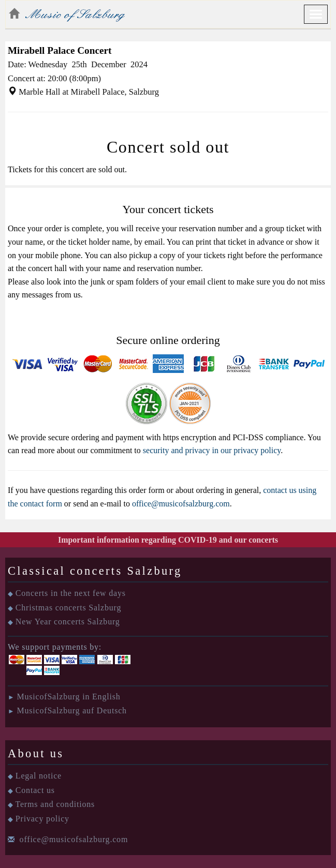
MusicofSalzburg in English (68, 697)
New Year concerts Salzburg (68, 622)
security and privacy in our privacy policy (212, 450)
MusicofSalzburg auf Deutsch (71, 710)
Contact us (35, 790)
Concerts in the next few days (71, 593)
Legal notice (39, 776)
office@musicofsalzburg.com (181, 504)
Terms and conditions (55, 804)
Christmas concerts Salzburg (68, 608)
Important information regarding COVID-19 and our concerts (168, 540)
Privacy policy (42, 819)
